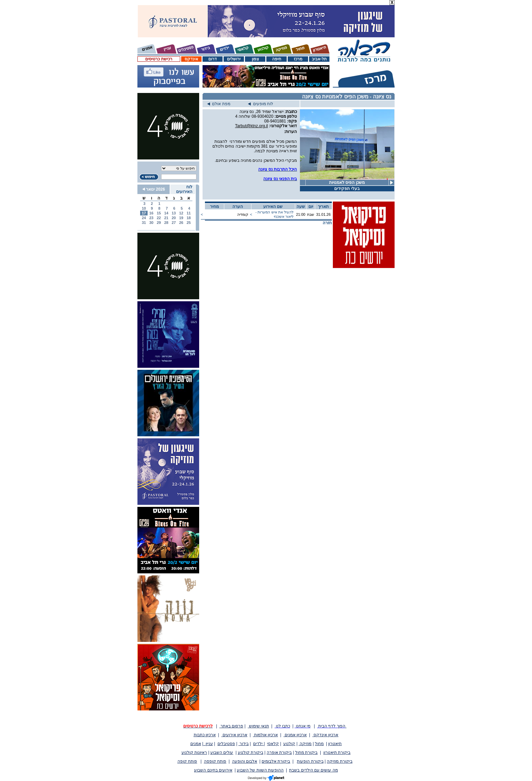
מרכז (298, 59)
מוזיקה (305, 744)
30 (151, 223)
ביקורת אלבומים (276, 761)
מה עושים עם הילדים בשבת (313, 770)
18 (189, 218)
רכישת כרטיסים (159, 59)
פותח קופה (187, 761)
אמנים (196, 744)
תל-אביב (319, 59)
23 (151, 218)
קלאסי (273, 744)
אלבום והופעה (245, 761)
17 (144, 213)
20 (174, 218)
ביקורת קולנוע (251, 753)
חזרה (327, 223)
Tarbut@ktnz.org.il (252, 126)
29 (159, 223)
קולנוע (289, 744)
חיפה (277, 59)
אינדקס (191, 59)
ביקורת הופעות (310, 761)
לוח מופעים (261, 104)
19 (181, 218)
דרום (213, 59)
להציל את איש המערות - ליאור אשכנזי (274, 214)
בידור (244, 744)
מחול (319, 744)
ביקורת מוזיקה (339, 761)
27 (174, 223)
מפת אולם (219, 104)
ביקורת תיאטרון (337, 753)
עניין (208, 744)
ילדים (258, 744)
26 (181, 223)
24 (144, 218)
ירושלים (234, 59)
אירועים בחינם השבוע (213, 770)
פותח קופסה (215, 761)
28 (166, 223)
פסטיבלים (226, 744)
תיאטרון (335, 744)
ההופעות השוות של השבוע (260, 770)
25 (189, 223)
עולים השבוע (222, 753)
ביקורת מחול (306, 753)
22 (159, 218)
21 (166, 218)
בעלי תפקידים (347, 189)
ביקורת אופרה (279, 753)
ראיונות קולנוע (194, 753)
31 (144, 223)
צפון (255, 59)
